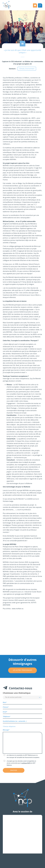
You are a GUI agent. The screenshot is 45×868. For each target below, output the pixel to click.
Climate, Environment (27, 69)
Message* (22, 741)
